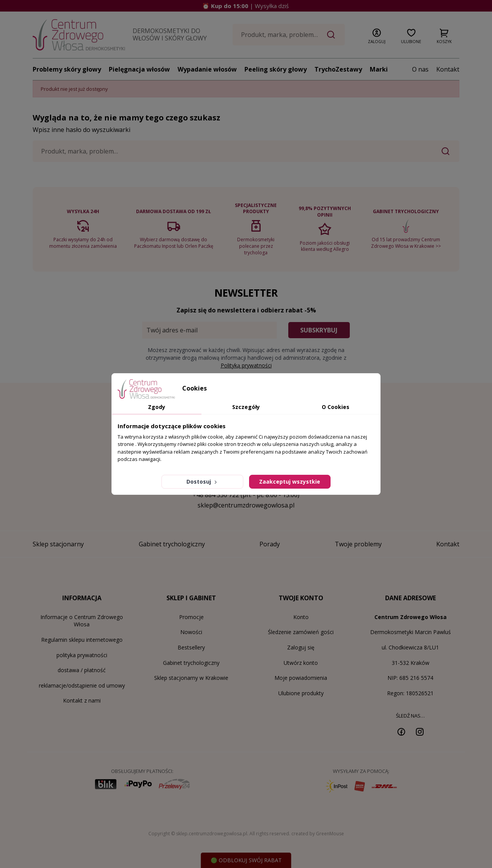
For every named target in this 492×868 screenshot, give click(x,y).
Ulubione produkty (301, 693)
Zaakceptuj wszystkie (290, 482)
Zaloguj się (301, 647)
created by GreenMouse (318, 834)
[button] (377, 35)
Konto (301, 617)
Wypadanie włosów (207, 69)
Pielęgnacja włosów (139, 69)
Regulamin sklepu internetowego (82, 640)
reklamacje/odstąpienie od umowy (82, 685)
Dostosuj (202, 482)
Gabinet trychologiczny (191, 663)
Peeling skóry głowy (276, 69)
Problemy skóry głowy (67, 69)
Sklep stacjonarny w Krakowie (191, 678)
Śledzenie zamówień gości (301, 632)
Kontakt (448, 69)
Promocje (191, 617)
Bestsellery (191, 647)
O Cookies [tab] (336, 407)
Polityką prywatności (246, 365)
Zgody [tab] (157, 407)
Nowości (191, 632)
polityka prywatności (82, 655)
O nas (420, 69)
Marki (379, 69)
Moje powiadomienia (301, 678)
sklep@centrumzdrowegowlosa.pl (246, 505)
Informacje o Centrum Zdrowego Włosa (82, 621)
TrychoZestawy (338, 69)
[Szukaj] (289, 35)
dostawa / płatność (82, 670)
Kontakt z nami (82, 700)
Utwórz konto (301, 663)
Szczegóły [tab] (246, 407)
